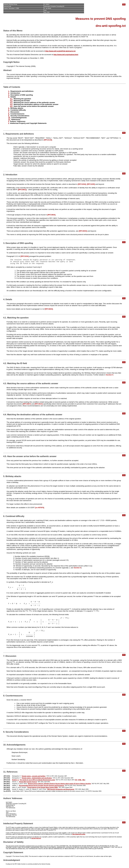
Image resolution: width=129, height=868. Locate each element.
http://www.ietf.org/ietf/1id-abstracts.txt (60, 51)
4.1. (11, 99)
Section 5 (110, 375)
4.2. (11, 101)
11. (9, 119)
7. (9, 112)
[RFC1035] (91, 184)
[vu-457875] (40, 508)
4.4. (11, 104)
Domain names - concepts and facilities (34, 776)
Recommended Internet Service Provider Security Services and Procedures (42, 786)
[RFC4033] (83, 231)
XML (84, 780)
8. (9, 114)
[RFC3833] (51, 215)
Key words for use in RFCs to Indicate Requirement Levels (37, 780)
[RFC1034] (82, 184)
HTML (80, 780)
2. (9, 93)
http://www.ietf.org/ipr (79, 834)
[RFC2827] (27, 404)
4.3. (11, 102)
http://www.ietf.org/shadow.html (66, 55)
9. (9, 116)
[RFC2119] (48, 140)
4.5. (11, 106)
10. (9, 118)
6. (9, 110)
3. (9, 95)
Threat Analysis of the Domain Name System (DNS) (42, 787)
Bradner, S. (16, 780)
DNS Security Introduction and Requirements (61, 789)
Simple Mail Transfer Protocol (28, 782)
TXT (76, 780)
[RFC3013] (39, 404)
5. (9, 108)
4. (9, 97)
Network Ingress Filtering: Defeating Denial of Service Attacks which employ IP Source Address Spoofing (59, 784)
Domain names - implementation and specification (37, 778)
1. (9, 91)
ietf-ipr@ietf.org (36, 838)
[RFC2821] (22, 190)
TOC (124, 4)
